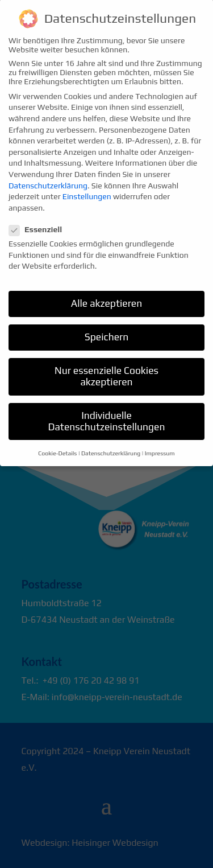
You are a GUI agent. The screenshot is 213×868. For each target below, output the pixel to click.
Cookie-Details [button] (57, 443)
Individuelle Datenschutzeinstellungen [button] (107, 411)
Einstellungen (87, 186)
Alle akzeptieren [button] (107, 293)
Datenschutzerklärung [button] (111, 443)
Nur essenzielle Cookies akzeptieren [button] (106, 366)
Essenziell (40, 219)
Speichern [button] (106, 327)
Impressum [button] (160, 443)
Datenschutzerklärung (48, 175)
